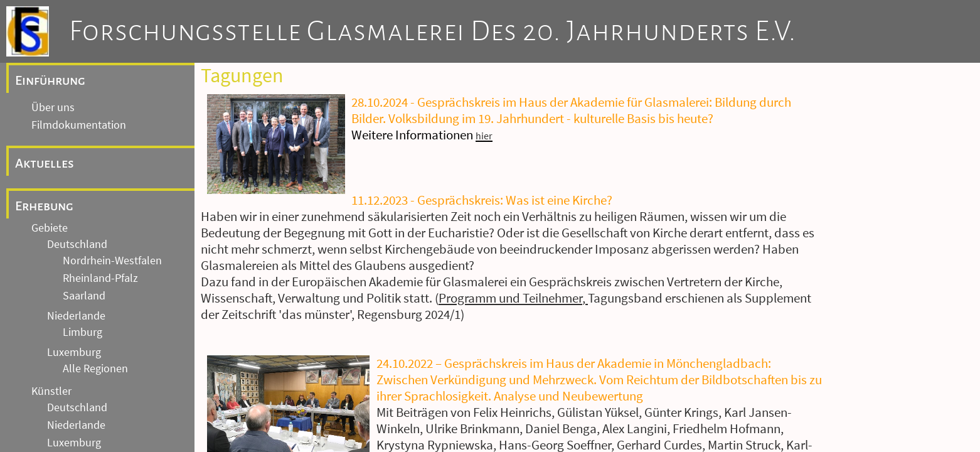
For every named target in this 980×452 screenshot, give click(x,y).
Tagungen (55, 294)
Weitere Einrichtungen (83, 217)
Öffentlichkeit (63, 347)
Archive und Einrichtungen (97, 107)
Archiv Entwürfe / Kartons (91, 164)
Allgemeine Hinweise (77, 385)
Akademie (55, 277)
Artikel (47, 330)
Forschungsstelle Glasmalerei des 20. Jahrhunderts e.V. (433, 31)
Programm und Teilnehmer (510, 298)
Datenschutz (61, 425)
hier (484, 136)
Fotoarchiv (56, 146)
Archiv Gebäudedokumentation (105, 129)
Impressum (58, 407)
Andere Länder (82, 66)
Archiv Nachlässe (72, 181)
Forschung (48, 255)
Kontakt (50, 443)
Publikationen (65, 312)
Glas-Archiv (58, 199)
